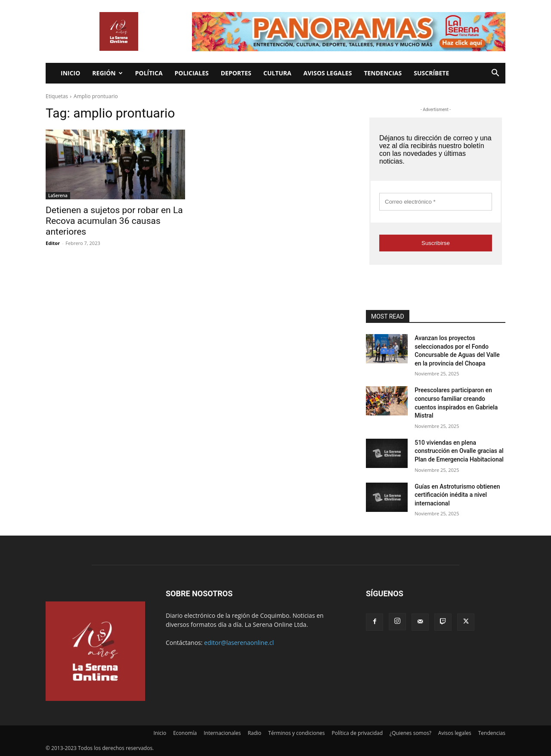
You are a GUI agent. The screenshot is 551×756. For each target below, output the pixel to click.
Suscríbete (431, 73)
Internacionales (222, 733)
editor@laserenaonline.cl (239, 643)
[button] (495, 74)
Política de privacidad (358, 733)
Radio (254, 733)
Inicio (70, 73)
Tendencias (383, 73)
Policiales (192, 73)
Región (107, 73)
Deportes (236, 73)
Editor (53, 243)
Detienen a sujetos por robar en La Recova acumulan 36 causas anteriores (114, 221)
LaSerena (58, 195)
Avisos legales (328, 73)
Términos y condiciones (296, 733)
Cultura (277, 73)
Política (149, 73)
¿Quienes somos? (410, 733)
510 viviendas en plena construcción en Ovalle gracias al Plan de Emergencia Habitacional (459, 451)
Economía (185, 733)
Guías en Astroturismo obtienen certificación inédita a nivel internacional (457, 495)
